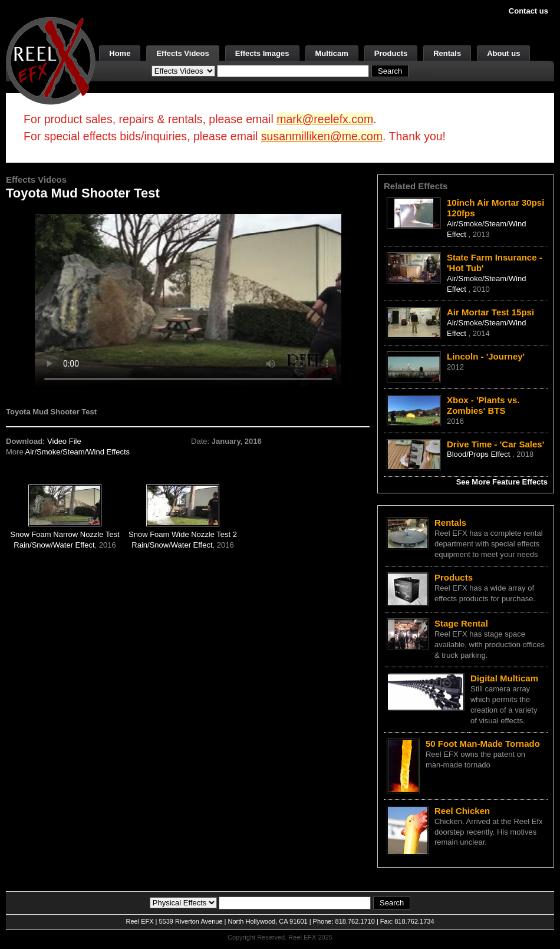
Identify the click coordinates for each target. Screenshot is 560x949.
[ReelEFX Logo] (51, 60)
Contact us (528, 11)
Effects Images (262, 53)
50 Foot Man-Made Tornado (483, 744)
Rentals (447, 53)
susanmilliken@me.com (322, 136)
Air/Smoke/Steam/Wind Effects (78, 452)
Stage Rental (461, 623)
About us (503, 53)
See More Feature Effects (502, 482)
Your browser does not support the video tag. (188, 300)
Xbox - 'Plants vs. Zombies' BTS (483, 405)
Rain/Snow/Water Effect (54, 545)
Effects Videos (182, 53)
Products (391, 53)
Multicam (332, 53)
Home (120, 53)
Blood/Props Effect (480, 454)
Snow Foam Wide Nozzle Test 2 (183, 534)
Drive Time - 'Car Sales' (495, 444)
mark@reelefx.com (325, 119)
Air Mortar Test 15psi (490, 312)
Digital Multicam (504, 678)
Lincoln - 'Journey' (486, 356)
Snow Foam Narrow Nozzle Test (65, 534)
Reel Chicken (462, 811)
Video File (64, 441)
